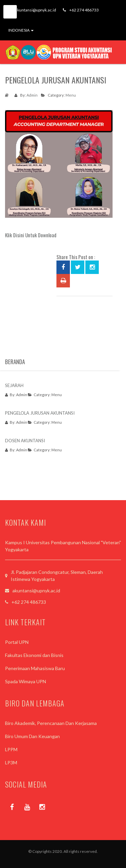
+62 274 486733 (81, 10)
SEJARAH (14, 385)
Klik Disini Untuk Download (31, 235)
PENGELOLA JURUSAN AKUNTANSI (40, 413)
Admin (32, 95)
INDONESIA (21, 30)
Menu (71, 95)
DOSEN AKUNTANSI (25, 441)
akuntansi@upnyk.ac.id (32, 10)
